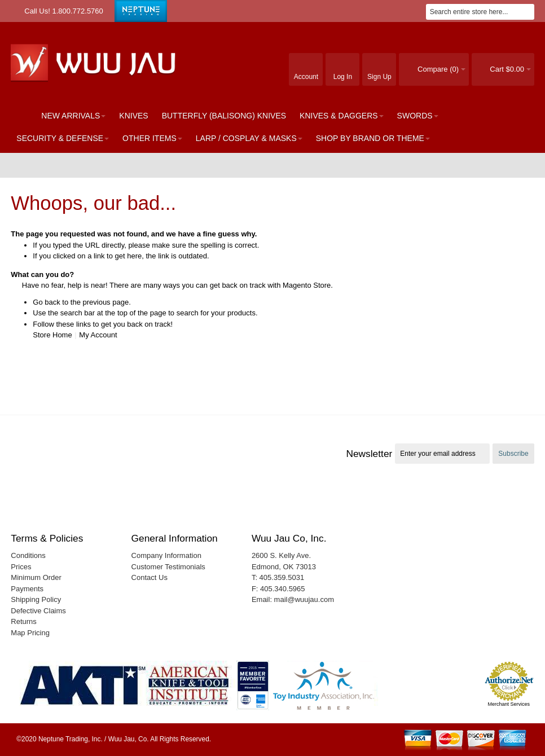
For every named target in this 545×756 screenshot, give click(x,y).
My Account (98, 335)
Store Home (52, 335)
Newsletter (369, 454)
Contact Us (150, 577)
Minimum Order (36, 577)
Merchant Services (509, 704)
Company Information (166, 555)
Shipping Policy (36, 599)
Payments (27, 589)
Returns (24, 621)
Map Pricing (30, 633)
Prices (21, 567)
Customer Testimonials (168, 567)
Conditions (28, 555)
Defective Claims (38, 611)
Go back (46, 302)
